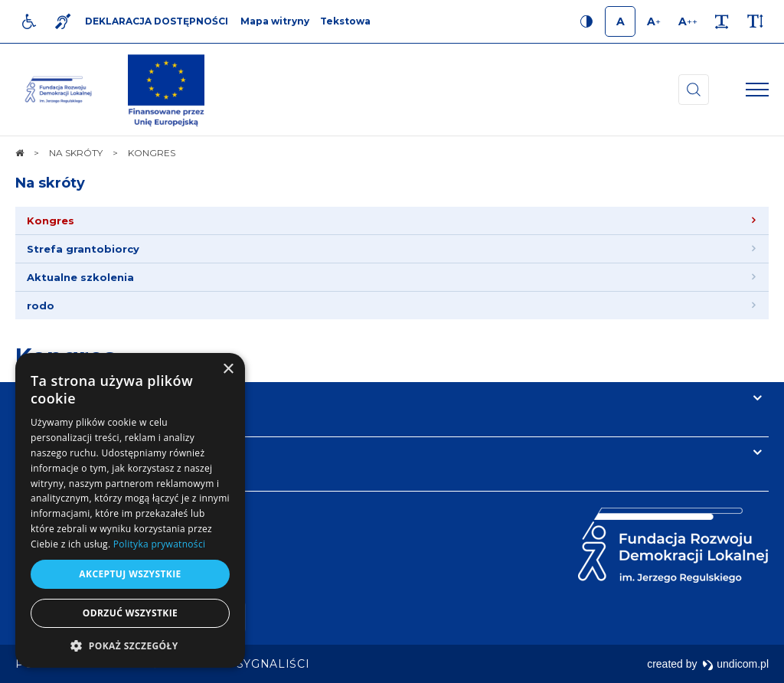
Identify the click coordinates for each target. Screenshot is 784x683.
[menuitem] (392, 221)
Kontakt (44, 453)
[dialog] (130, 510)
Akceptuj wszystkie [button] (130, 574)
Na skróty (50, 183)
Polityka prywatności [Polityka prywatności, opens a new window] (159, 544)
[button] (130, 645)
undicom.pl (735, 664)
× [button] (228, 369)
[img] (166, 90)
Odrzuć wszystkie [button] (130, 613)
